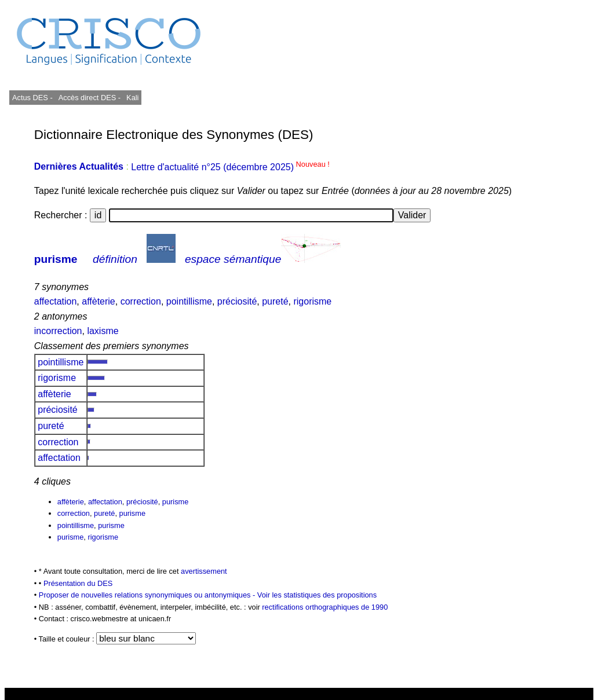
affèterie (99, 301)
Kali (132, 98)
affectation (56, 301)
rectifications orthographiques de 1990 (325, 607)
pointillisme (189, 301)
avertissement (204, 571)
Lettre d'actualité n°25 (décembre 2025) (230, 167)
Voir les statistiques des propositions (317, 595)
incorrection (58, 331)
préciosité (237, 301)
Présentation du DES (78, 583)
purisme (56, 259)
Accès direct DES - (90, 98)
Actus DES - (32, 98)
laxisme (103, 331)
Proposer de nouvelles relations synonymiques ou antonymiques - (148, 595)
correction (141, 301)
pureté (275, 301)
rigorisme (312, 301)
